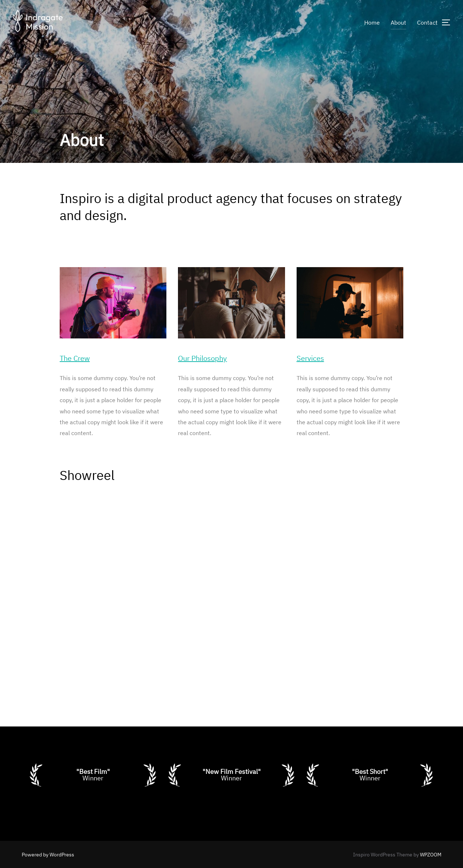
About (398, 22)
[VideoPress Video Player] (231, 588)
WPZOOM (431, 855)
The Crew (75, 358)
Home (372, 22)
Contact (427, 22)
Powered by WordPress (48, 855)
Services (310, 358)
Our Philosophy (202, 358)
